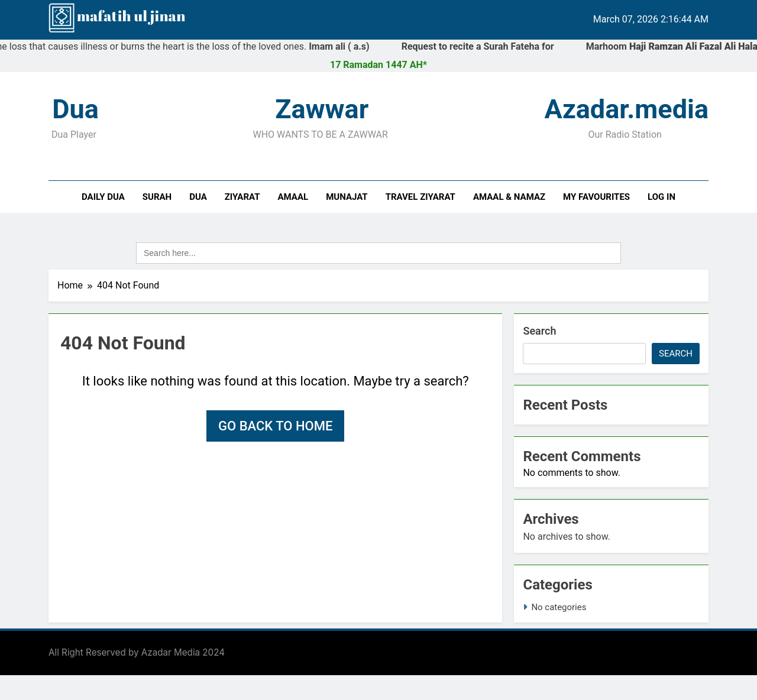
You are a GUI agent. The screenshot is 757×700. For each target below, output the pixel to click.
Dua (198, 197)
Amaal (293, 197)
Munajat (347, 197)
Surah (157, 197)
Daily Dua (103, 197)
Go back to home (275, 426)
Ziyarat (242, 197)
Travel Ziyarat (420, 197)
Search (539, 331)
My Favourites (596, 197)
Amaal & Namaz (509, 197)
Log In (661, 197)
